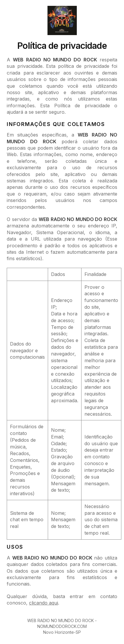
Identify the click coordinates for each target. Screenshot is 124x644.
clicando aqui (44, 603)
